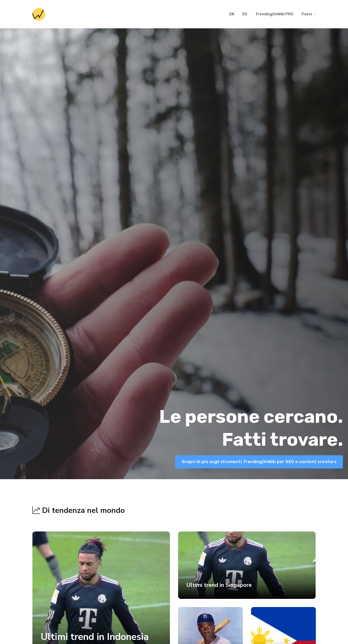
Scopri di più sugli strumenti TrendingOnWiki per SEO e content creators (259, 462)
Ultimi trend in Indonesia (95, 637)
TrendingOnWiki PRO (274, 14)
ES (245, 14)
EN (232, 14)
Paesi (307, 14)
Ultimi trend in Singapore (219, 585)
